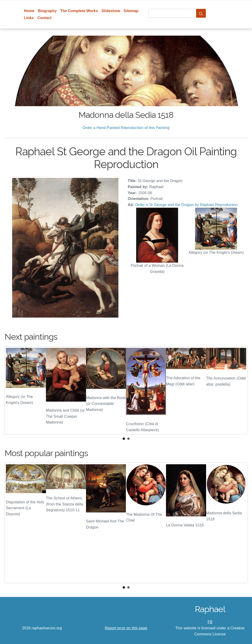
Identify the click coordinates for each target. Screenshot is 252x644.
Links (29, 18)
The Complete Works (79, 11)
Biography (47, 11)
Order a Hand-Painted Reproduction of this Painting (126, 128)
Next (240, 390)
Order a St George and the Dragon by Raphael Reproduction (186, 205)
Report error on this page (126, 628)
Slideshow (111, 11)
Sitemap (131, 11)
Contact (44, 18)
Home (29, 11)
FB (210, 622)
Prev (12, 390)
